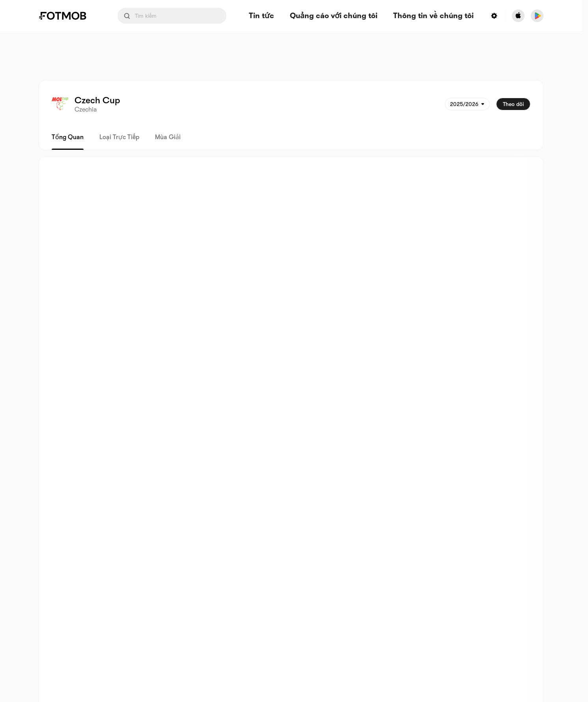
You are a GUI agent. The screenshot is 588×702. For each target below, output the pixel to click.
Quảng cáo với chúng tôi (334, 16)
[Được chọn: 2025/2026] (467, 104)
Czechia (86, 110)
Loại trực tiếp (119, 137)
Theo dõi (513, 104)
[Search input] (172, 16)
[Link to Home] (68, 16)
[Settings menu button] (494, 16)
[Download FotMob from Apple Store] (518, 16)
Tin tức (261, 16)
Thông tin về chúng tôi (433, 16)
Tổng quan (68, 137)
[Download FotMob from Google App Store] (537, 16)
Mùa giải (168, 137)
